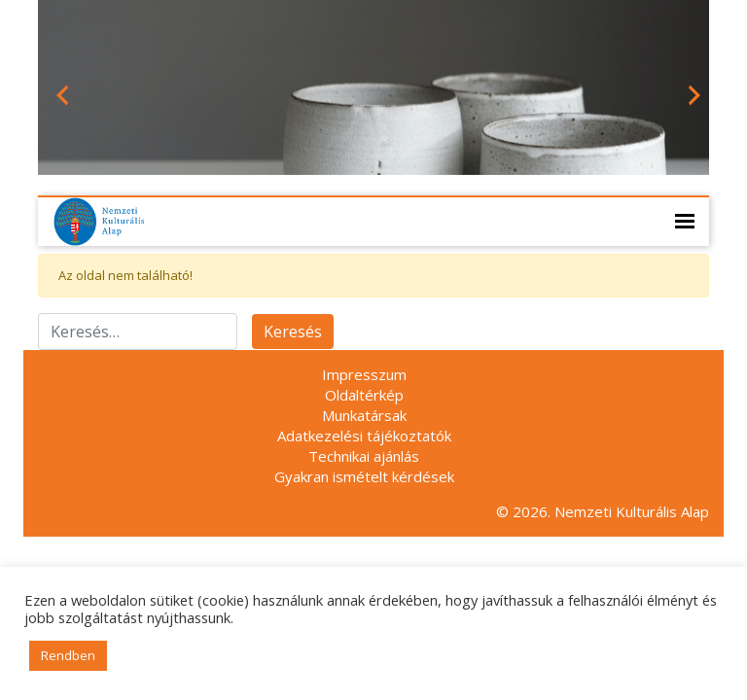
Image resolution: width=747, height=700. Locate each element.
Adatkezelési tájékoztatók (364, 436)
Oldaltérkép (364, 395)
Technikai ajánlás (364, 456)
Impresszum (364, 374)
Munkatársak (364, 415)
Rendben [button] (68, 655)
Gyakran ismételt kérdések (364, 476)
